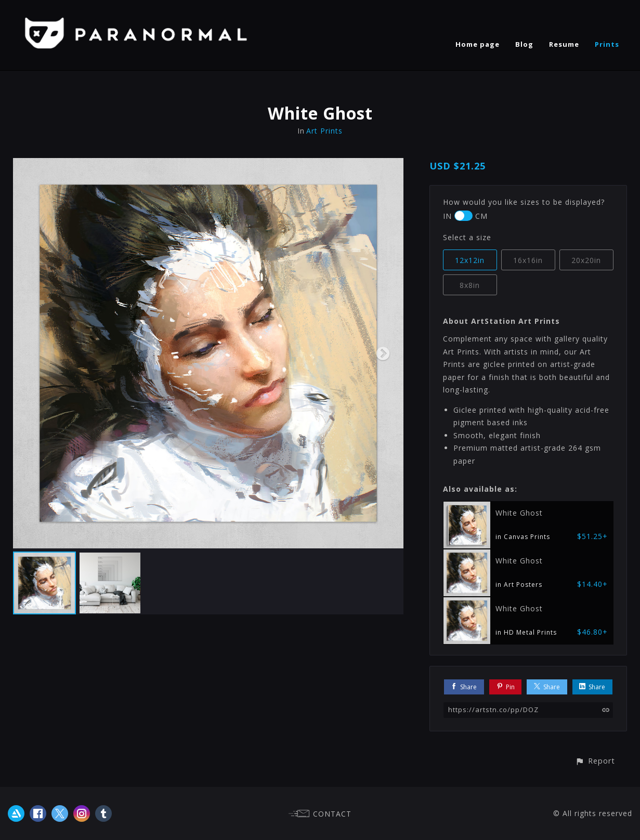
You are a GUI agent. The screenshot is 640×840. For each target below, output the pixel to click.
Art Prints (324, 131)
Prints (607, 44)
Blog (524, 44)
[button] (595, 761)
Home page (478, 44)
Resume (564, 44)
